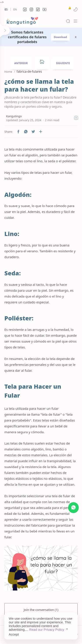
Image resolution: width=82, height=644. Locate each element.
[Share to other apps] (41, 132)
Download (60, 37)
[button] (25, 9)
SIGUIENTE (63, 63)
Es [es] (6, 9)
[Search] (68, 21)
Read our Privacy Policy (47, 630)
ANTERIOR (21, 63)
